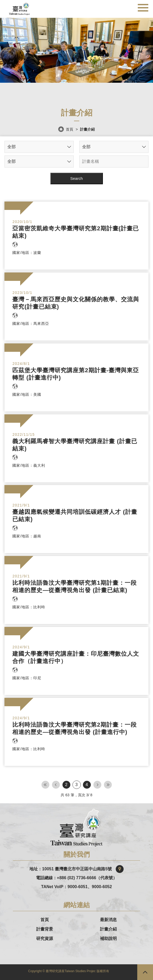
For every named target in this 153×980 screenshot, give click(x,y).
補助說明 (108, 939)
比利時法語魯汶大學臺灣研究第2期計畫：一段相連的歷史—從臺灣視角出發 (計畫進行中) (74, 728)
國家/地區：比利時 (29, 607)
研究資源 (45, 939)
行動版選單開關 (143, 6)
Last (108, 785)
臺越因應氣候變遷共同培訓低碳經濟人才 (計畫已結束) (75, 516)
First (45, 785)
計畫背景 (45, 929)
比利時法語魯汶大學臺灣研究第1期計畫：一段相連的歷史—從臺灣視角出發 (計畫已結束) (74, 586)
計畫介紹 (108, 929)
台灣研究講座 (19, 8)
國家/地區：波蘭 (27, 253)
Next (97, 785)
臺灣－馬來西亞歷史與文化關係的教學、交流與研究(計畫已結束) (76, 303)
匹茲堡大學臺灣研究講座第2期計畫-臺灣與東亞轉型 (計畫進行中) (76, 374)
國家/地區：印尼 (27, 678)
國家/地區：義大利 (29, 465)
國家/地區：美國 (27, 394)
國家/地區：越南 (27, 536)
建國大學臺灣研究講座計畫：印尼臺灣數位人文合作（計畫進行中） (76, 657)
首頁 (70, 129)
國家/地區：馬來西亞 (31, 324)
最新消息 (108, 920)
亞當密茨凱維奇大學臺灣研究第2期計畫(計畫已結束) (76, 232)
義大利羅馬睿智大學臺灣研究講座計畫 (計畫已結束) (75, 445)
